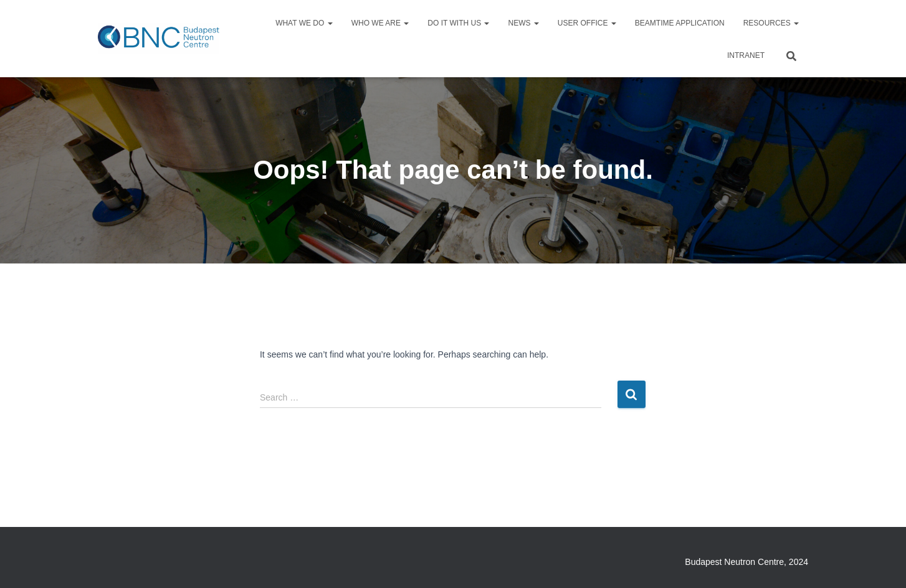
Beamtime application (680, 23)
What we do (304, 23)
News (523, 23)
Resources (771, 23)
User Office (587, 23)
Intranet (746, 55)
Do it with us (458, 23)
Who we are (380, 23)
